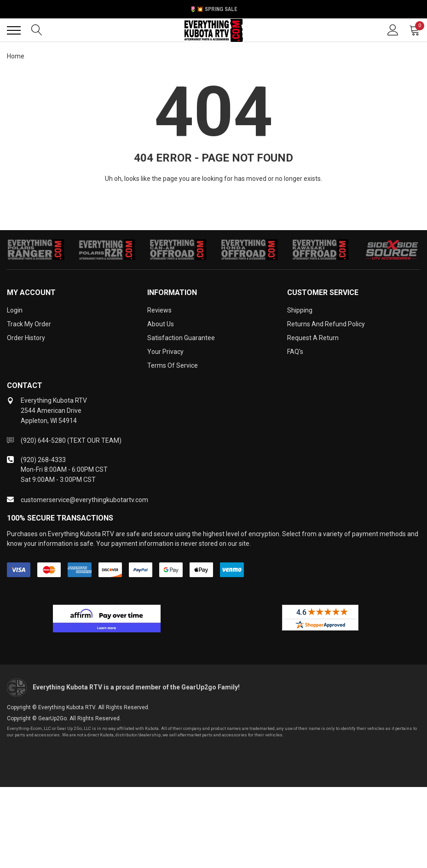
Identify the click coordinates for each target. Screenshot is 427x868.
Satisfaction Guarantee (181, 338)
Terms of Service (173, 365)
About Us (161, 324)
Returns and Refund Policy (326, 324)
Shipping (300, 310)
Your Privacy (165, 352)
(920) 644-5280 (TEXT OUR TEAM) (71, 440)
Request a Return (313, 338)
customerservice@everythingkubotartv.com (84, 500)
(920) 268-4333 (43, 460)
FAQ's (295, 352)
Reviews (159, 310)
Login (15, 310)
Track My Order (29, 324)
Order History (26, 338)
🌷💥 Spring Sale (213, 9)
